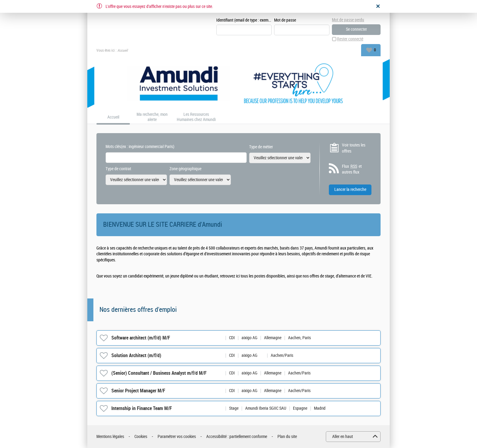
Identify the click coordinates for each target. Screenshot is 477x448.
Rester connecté (350, 39)
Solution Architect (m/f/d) (136, 355)
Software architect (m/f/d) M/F (141, 338)
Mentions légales (110, 437)
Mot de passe (285, 20)
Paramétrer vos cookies (177, 437)
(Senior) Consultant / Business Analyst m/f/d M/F (159, 373)
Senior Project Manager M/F (138, 391)
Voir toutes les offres (354, 148)
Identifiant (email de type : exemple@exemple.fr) (244, 20)
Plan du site (287, 437)
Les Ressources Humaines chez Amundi (196, 117)
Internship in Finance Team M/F (142, 408)
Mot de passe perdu (348, 20)
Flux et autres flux (352, 169)
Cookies (141, 437)
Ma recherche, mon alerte (152, 117)
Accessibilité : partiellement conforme (237, 437)
